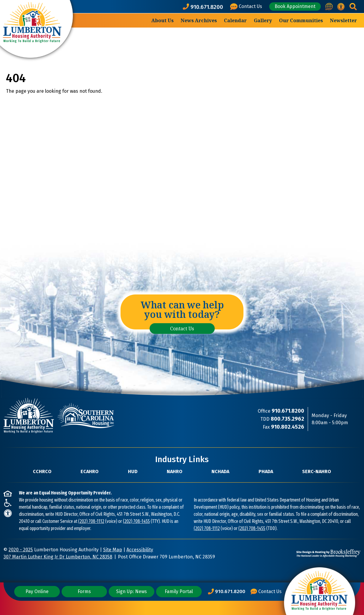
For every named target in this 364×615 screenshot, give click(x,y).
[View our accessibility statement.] (341, 7)
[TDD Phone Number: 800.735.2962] (287, 419)
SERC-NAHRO (317, 471)
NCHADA (220, 471)
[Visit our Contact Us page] (247, 7)
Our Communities (301, 20)
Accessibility (140, 550)
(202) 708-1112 (91, 521)
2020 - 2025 (21, 550)
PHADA (266, 471)
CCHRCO (42, 471)
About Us (162, 20)
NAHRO (175, 471)
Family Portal (179, 591)
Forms (84, 591)
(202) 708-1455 (136, 521)
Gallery (263, 20)
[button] (353, 7)
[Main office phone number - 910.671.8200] (204, 7)
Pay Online (37, 591)
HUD (133, 471)
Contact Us (182, 329)
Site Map (113, 550)
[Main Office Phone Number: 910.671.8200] (227, 592)
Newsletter (343, 20)
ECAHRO (90, 471)
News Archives (199, 20)
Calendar (235, 20)
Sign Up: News (132, 591)
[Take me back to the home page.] (36, 29)
